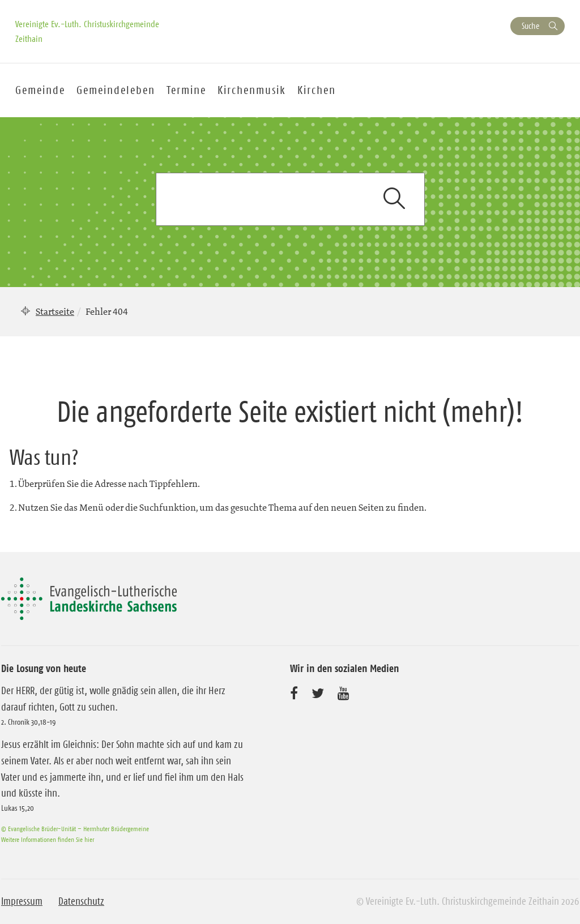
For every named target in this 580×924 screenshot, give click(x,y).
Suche (530, 26)
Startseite (55, 311)
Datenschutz (81, 901)
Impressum (22, 901)
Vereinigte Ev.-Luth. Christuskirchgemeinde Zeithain (87, 31)
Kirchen (317, 90)
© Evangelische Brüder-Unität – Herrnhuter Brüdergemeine (75, 829)
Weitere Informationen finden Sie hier (48, 839)
